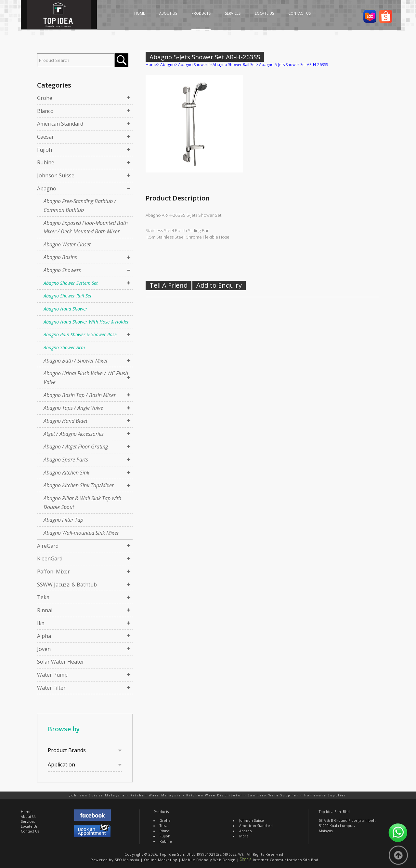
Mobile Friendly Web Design (209, 860)
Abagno (47, 188)
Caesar (45, 137)
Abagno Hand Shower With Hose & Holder (86, 322)
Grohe (45, 98)
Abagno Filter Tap (63, 520)
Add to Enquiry (219, 285)
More (244, 836)
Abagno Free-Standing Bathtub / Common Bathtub (80, 206)
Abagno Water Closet (67, 244)
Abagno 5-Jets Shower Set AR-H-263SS (293, 65)
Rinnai (45, 610)
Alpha (44, 636)
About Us (28, 817)
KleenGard (50, 558)
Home (151, 65)
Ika (41, 623)
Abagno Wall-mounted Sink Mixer (81, 533)
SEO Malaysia (127, 860)
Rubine (46, 162)
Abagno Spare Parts (66, 460)
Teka (43, 597)
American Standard (60, 124)
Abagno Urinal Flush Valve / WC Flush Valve (86, 378)
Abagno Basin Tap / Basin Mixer (80, 395)
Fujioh (45, 150)
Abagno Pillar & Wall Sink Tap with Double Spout (82, 503)
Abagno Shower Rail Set (68, 296)
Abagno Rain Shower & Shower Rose (80, 334)
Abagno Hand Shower (65, 309)
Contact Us (30, 831)
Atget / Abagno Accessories (74, 434)
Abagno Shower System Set (71, 283)
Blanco (45, 111)
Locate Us (29, 826)
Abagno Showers (62, 270)
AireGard (48, 546)
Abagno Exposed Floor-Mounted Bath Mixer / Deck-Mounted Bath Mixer (86, 227)
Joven (44, 649)
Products (161, 812)
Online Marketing (161, 860)
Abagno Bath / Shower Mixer (76, 361)
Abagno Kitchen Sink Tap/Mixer (79, 485)
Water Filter (51, 688)
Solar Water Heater (61, 662)
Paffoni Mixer (53, 572)
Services (28, 821)
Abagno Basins (60, 257)
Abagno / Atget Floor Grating (76, 447)
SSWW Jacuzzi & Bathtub (67, 585)
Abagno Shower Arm (64, 347)
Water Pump (52, 675)
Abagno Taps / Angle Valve (73, 408)
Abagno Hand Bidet (65, 421)
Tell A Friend (169, 285)
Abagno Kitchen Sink (66, 473)
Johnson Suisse (56, 175)
